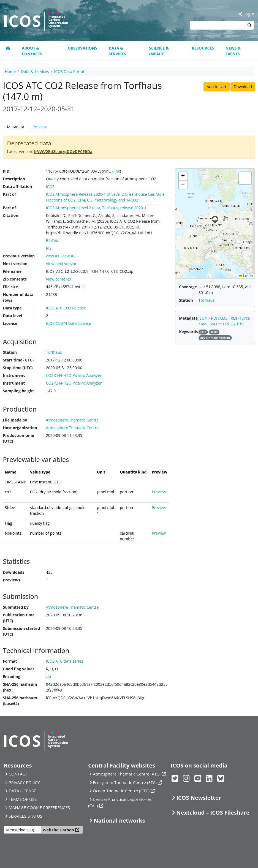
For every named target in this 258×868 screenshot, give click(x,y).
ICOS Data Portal (69, 71)
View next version (62, 264)
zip (49, 677)
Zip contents (15, 279)
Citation (11, 215)
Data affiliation (18, 187)
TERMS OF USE (23, 799)
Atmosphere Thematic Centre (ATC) (127, 774)
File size (10, 287)
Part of (9, 194)
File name (12, 271)
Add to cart (216, 87)
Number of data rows (18, 297)
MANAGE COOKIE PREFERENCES (39, 807)
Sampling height (19, 391)
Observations (82, 48)
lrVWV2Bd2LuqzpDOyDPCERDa (63, 152)
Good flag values (19, 669)
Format (10, 661)
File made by (15, 420)
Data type (12, 308)
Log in (246, 14)
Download (243, 87)
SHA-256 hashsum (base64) (20, 701)
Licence (10, 323)
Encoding (12, 677)
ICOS (50, 187)
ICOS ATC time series (65, 661)
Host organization (20, 428)
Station (10, 352)
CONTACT (18, 774)
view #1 (53, 256)
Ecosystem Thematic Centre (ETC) (125, 782)
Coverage (188, 287)
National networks (119, 821)
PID (6, 171)
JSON (204, 318)
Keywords (188, 332)
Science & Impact (159, 51)
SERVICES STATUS (25, 816)
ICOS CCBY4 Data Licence (69, 323)
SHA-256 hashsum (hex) (20, 687)
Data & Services (117, 51)
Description (14, 179)
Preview (40, 127)
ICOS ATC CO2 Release (66, 308)
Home (10, 71)
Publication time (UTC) (19, 618)
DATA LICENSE (22, 791)
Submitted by (16, 607)
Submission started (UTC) (22, 631)
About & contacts (32, 51)
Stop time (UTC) (18, 368)
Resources (203, 48)
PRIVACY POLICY (24, 782)
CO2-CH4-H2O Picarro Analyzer (74, 375)
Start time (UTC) (18, 360)
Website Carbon (58, 830)
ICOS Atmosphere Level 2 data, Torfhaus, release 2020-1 (96, 208)
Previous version (19, 256)
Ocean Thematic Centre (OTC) (121, 791)
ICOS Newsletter (199, 798)
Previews (12, 580)
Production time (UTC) (19, 438)
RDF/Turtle (240, 318)
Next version (15, 264)
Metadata (16, 127)
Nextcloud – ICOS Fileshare (213, 813)
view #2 (69, 256)
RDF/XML (220, 318)
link (117, 171)
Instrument (14, 375)
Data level (13, 316)
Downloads (14, 572)
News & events (233, 51)
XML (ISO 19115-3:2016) (222, 324)
